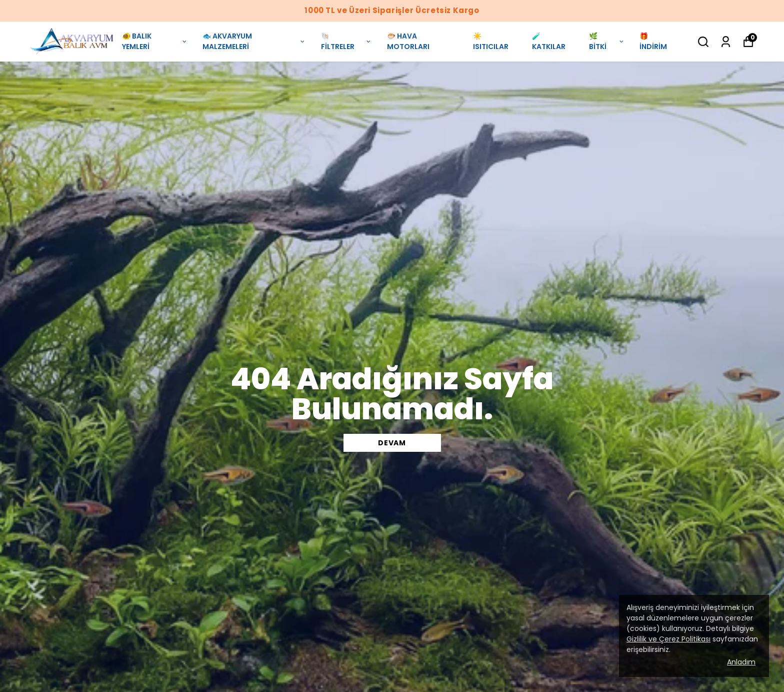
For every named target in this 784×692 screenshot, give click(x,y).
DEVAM (392, 443)
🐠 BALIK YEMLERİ (155, 41)
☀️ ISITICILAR (491, 41)
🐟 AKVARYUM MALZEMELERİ (254, 41)
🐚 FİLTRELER (346, 41)
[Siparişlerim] (726, 42)
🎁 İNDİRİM (653, 41)
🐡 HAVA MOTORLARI (408, 41)
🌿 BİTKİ (607, 41)
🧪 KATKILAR (549, 41)
